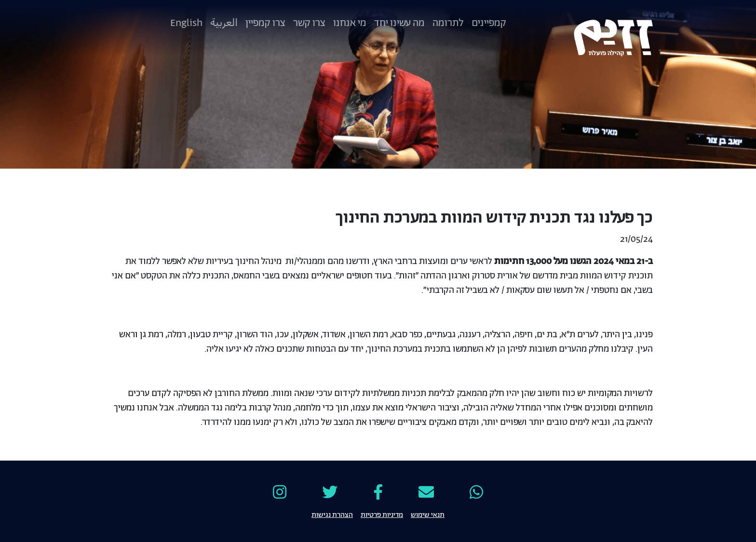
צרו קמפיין (265, 23)
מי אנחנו (350, 23)
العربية (224, 23)
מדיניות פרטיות (382, 514)
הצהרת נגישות (332, 514)
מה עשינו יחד (399, 23)
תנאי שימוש (428, 514)
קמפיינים (489, 23)
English (186, 23)
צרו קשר (309, 23)
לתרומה (448, 23)
